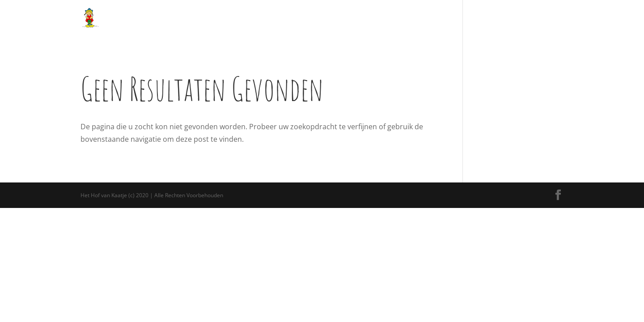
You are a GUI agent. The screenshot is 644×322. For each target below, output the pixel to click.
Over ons (212, 18)
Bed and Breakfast (381, 18)
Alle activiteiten (255, 18)
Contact (535, 18)
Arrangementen (316, 18)
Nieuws (426, 18)
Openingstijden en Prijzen (480, 18)
